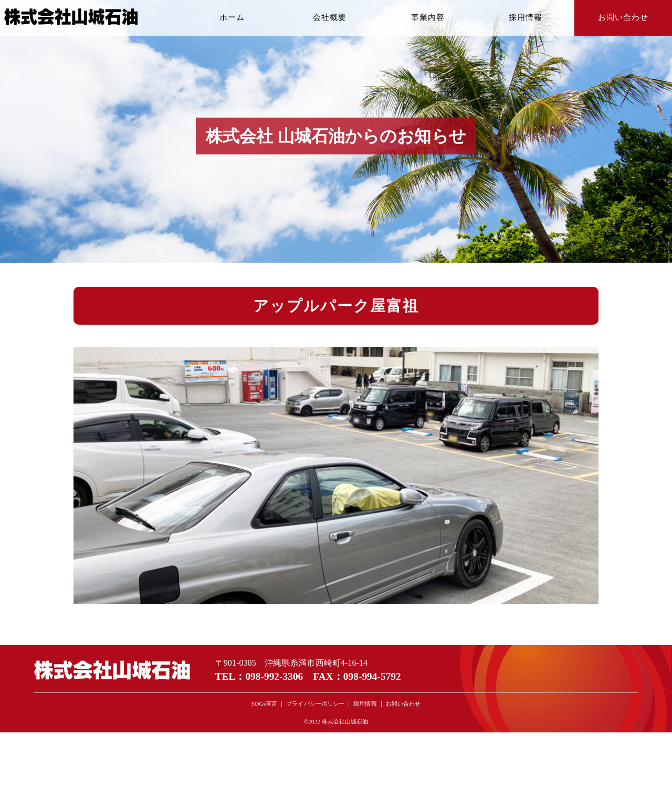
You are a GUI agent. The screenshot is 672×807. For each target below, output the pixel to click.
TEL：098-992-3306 (259, 676)
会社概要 (330, 17)
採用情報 (526, 17)
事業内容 (428, 17)
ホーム (232, 17)
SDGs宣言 (264, 703)
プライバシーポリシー (315, 703)
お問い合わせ (623, 17)
